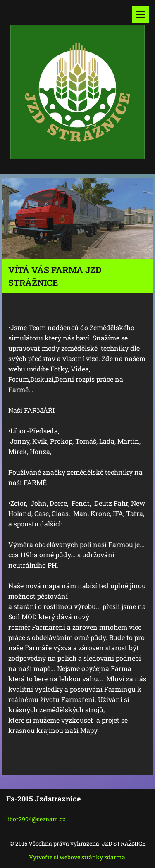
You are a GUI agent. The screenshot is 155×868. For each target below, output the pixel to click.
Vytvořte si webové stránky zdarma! (78, 857)
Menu (141, 14)
